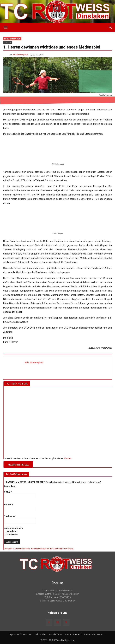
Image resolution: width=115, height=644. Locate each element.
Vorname (9, 504)
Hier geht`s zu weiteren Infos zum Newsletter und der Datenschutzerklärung (39, 549)
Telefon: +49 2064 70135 (58, 597)
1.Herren (8, 42)
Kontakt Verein (56, 634)
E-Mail (8, 492)
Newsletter (11, 531)
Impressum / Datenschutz (21, 634)
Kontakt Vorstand (73, 634)
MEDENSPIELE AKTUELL (18, 465)
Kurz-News (11, 534)
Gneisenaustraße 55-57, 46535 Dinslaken (58, 594)
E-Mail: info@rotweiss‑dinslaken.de (58, 601)
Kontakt (68, 458)
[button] (6, 27)
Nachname (9, 516)
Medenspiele (12, 39)
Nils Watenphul (20, 55)
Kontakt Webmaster (93, 634)
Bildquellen (41, 634)
